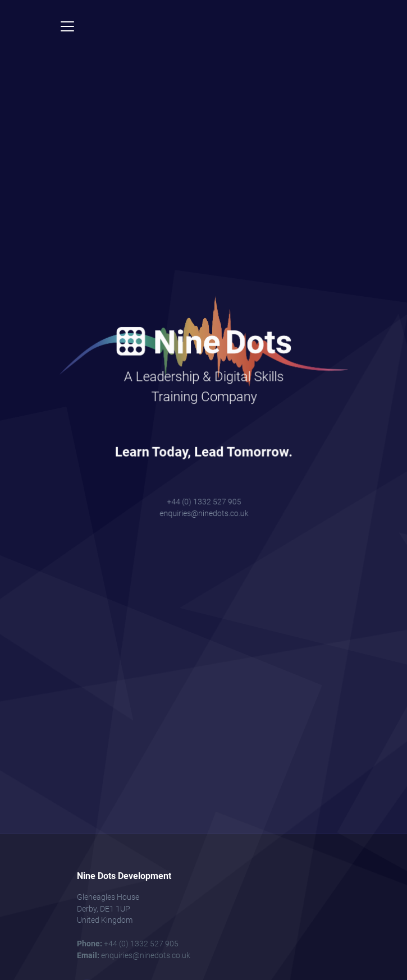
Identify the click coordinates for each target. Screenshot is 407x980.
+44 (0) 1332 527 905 (204, 490)
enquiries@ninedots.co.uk (203, 500)
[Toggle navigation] (67, 26)
